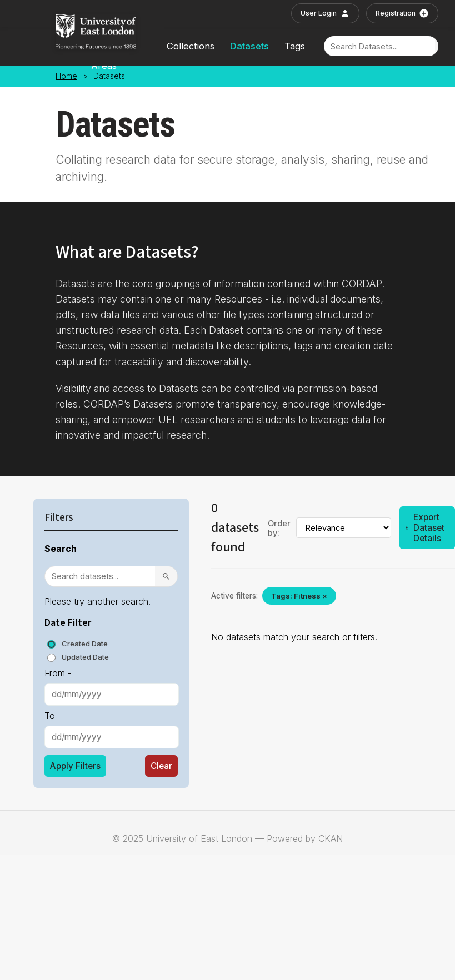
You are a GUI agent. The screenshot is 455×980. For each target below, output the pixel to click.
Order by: (279, 528)
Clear (161, 766)
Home (66, 76)
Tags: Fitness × (299, 596)
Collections (191, 46)
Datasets (249, 46)
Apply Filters (75, 766)
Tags (295, 46)
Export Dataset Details (425, 528)
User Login (325, 13)
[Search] (379, 46)
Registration (402, 13)
